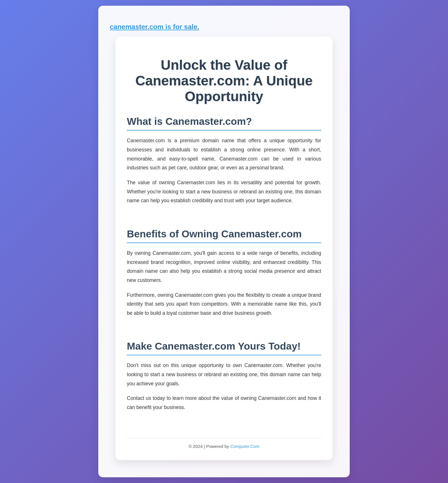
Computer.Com (245, 446)
